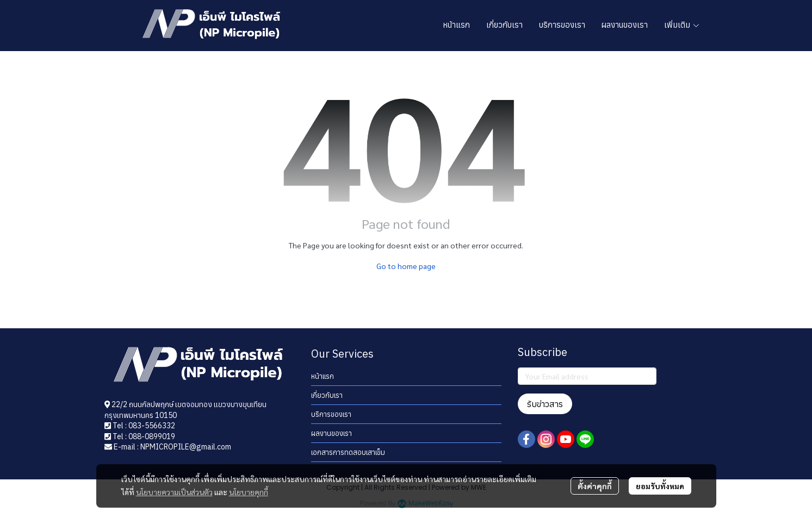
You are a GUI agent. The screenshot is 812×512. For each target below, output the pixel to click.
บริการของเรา (331, 414)
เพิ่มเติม (682, 25)
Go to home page (406, 266)
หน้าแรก (323, 376)
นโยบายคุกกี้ (249, 492)
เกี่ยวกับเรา (327, 395)
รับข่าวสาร (545, 404)
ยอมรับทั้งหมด (660, 486)
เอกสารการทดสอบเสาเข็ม (348, 452)
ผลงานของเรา (331, 433)
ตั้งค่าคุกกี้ (595, 486)
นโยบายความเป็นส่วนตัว (174, 492)
